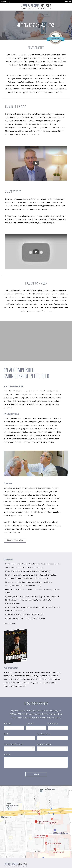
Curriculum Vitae (10, 623)
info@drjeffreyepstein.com (37, 714)
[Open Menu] (70, 2)
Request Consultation (15, 540)
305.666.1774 (5, 2)
